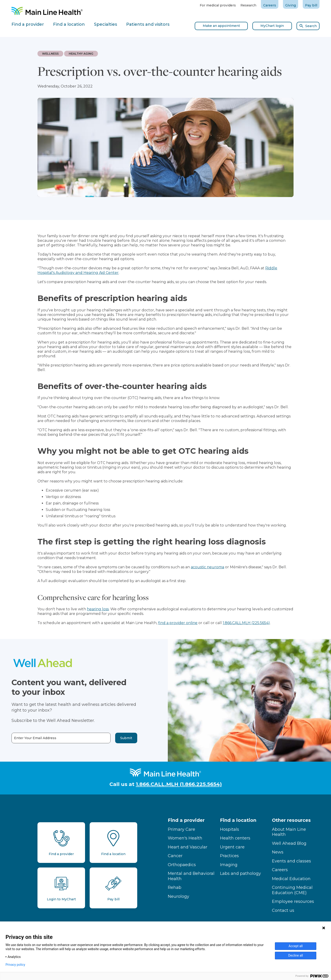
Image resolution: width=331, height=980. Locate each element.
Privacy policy (15, 965)
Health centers (235, 838)
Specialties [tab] (106, 24)
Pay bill (311, 5)
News (278, 852)
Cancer (175, 856)
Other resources (291, 820)
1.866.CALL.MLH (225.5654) (246, 623)
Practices (229, 856)
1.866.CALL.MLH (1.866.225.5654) (179, 784)
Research (248, 5)
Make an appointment (221, 26)
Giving (291, 5)
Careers (270, 5)
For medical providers (218, 5)
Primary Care (181, 829)
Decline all (296, 955)
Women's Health (185, 838)
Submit (114, 738)
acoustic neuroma (207, 567)
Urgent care (232, 847)
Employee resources (293, 901)
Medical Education (291, 879)
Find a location (238, 820)
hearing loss (98, 609)
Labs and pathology (240, 873)
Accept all (296, 946)
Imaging (229, 865)
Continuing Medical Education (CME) (292, 890)
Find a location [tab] (69, 24)
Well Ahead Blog (289, 843)
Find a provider (186, 820)
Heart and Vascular (188, 847)
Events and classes (291, 861)
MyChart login (272, 26)
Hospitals (230, 829)
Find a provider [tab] (28, 24)
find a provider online (178, 623)
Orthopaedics (182, 865)
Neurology (178, 896)
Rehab (175, 887)
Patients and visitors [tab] (148, 24)
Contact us (283, 910)
